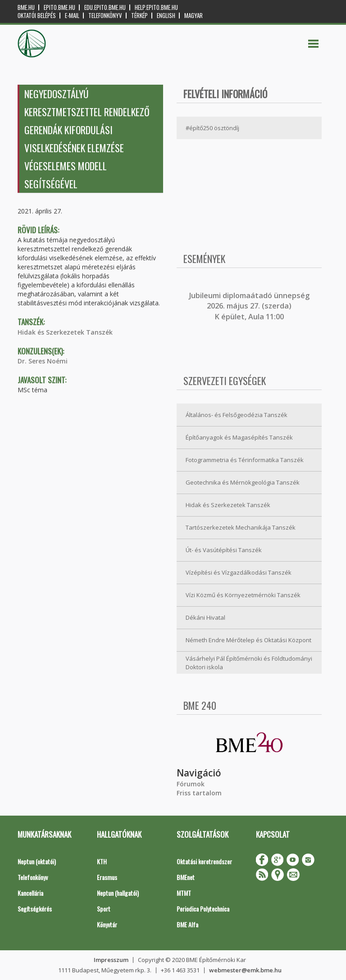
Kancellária (30, 893)
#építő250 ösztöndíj (212, 128)
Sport (104, 909)
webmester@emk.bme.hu (245, 970)
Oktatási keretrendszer (204, 861)
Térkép (139, 16)
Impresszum (111, 960)
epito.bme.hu (59, 7)
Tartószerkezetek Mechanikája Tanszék (241, 527)
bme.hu (26, 7)
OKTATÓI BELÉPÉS (37, 16)
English (166, 16)
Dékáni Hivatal (205, 617)
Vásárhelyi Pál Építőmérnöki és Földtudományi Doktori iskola (249, 663)
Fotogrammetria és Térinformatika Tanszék (245, 460)
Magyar (193, 16)
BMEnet (186, 877)
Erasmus (107, 877)
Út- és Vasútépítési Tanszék (224, 550)
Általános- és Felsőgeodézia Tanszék (237, 415)
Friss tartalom (199, 793)
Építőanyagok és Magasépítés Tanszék (239, 437)
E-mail (72, 16)
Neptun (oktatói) (37, 861)
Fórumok (191, 784)
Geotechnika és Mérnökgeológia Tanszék (243, 482)
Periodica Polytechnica (203, 909)
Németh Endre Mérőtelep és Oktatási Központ (248, 640)
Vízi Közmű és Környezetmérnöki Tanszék (243, 595)
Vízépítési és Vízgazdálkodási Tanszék (239, 572)
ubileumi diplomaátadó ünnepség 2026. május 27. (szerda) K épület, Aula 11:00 (250, 306)
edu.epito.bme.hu (105, 7)
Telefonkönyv (105, 16)
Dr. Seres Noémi (43, 361)
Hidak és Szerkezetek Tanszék (65, 332)
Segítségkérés (35, 909)
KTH (102, 861)
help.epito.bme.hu (156, 7)
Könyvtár (107, 924)
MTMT (184, 893)
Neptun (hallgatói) (118, 893)
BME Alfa (187, 924)
